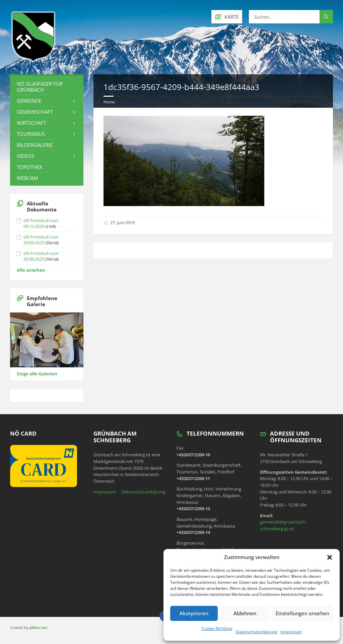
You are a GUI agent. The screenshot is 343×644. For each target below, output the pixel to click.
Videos (25, 156)
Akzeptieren (194, 613)
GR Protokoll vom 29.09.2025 (41, 240)
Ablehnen (245, 613)
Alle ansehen (31, 270)
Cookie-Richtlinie (217, 628)
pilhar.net (39, 627)
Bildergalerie (35, 145)
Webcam (27, 178)
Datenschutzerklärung (257, 632)
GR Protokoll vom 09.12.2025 (41, 223)
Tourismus (31, 134)
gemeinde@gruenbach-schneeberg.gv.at (283, 525)
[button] (330, 557)
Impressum (291, 632)
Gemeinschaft (35, 112)
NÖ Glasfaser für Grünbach (40, 87)
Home (109, 102)
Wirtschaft (31, 123)
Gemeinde (29, 101)
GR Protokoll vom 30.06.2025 (41, 256)
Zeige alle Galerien (37, 374)
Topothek (30, 167)
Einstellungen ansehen (302, 613)
